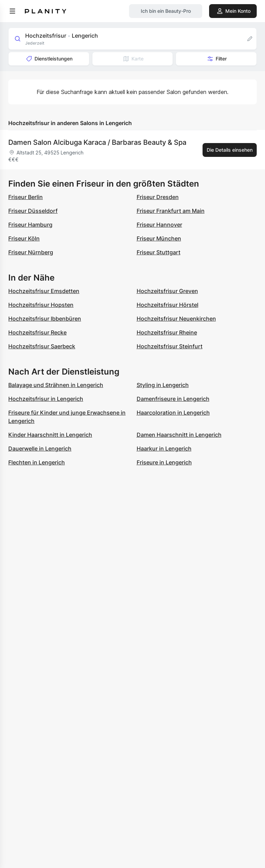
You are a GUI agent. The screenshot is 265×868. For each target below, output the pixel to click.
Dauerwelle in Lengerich (40, 449)
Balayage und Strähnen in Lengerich (56, 385)
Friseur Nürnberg (31, 252)
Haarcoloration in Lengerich (173, 413)
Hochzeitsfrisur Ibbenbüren (45, 319)
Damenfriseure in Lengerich (173, 399)
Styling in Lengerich (163, 385)
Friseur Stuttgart (159, 252)
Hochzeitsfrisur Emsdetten (44, 291)
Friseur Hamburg (30, 225)
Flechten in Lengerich (37, 462)
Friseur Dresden (158, 197)
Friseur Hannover (159, 225)
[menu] (12, 11)
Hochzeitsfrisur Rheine (167, 332)
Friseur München (159, 238)
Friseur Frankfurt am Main (171, 211)
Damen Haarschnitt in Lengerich (179, 435)
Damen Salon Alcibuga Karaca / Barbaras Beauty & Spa (97, 142)
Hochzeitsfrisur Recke (37, 332)
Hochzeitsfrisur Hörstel (168, 305)
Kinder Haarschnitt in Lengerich (50, 435)
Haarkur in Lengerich (164, 449)
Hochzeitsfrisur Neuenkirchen (176, 319)
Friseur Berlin (26, 197)
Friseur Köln (24, 238)
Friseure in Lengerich (164, 462)
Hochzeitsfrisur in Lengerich (46, 399)
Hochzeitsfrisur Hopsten (41, 305)
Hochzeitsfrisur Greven (167, 291)
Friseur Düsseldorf (33, 211)
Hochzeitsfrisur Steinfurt (170, 346)
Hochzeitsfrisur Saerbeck (42, 346)
